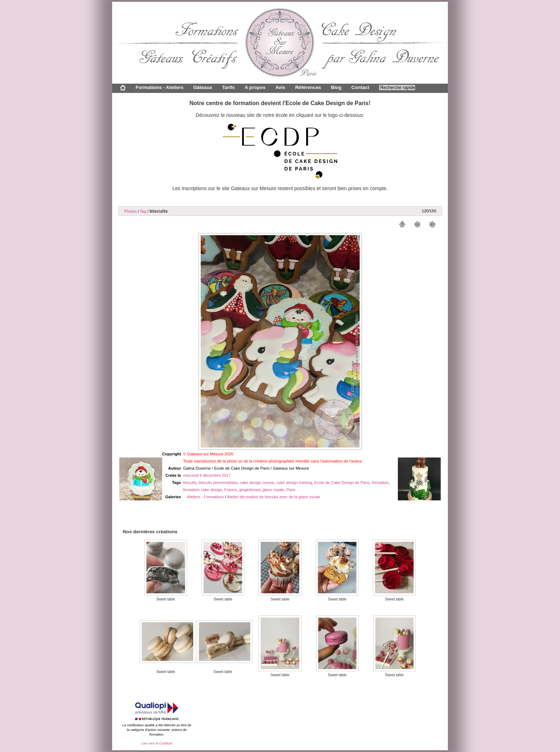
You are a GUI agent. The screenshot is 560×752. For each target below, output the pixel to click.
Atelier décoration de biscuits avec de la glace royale (274, 497)
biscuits (189, 483)
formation (380, 483)
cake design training (294, 483)
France (231, 490)
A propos (255, 87)
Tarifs (229, 87)
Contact (360, 87)
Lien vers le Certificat (157, 743)
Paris (291, 490)
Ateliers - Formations (206, 497)
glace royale (273, 490)
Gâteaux (203, 87)
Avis (280, 87)
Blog (336, 87)
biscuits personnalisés (218, 483)
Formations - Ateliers (160, 87)
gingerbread (250, 490)
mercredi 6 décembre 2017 (207, 475)
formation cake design (202, 490)
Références (308, 87)
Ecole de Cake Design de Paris (342, 483)
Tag (143, 211)
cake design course (257, 483)
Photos (131, 211)
